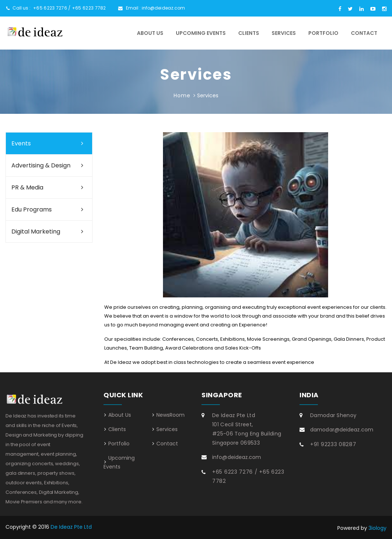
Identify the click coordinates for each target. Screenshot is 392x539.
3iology (378, 528)
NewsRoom (170, 415)
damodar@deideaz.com (342, 430)
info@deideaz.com (164, 8)
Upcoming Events (201, 33)
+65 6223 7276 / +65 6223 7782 (70, 8)
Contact (364, 33)
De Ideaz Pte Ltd (71, 527)
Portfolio (323, 33)
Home (182, 95)
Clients (249, 33)
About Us (150, 33)
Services (284, 33)
